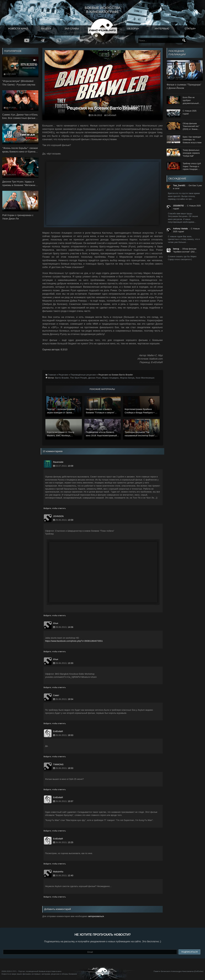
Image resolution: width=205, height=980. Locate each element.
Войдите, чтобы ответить (55, 508)
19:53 (70, 735)
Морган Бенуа (127, 378)
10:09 (70, 466)
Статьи (190, 29)
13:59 (70, 520)
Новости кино (18, 29)
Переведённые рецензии (83, 375)
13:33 (70, 663)
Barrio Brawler (62, 378)
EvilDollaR (111, 115)
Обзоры (133, 29)
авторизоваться (96, 916)
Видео (46, 29)
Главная (52, 375)
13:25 (70, 842)
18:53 (70, 768)
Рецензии (63, 375)
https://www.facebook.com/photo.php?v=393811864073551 (74, 641)
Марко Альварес (111, 378)
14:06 (70, 627)
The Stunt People (78, 378)
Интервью (162, 29)
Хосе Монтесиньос (145, 378)
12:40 (70, 875)
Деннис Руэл (95, 378)
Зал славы (72, 29)
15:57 (70, 801)
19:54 (70, 699)
